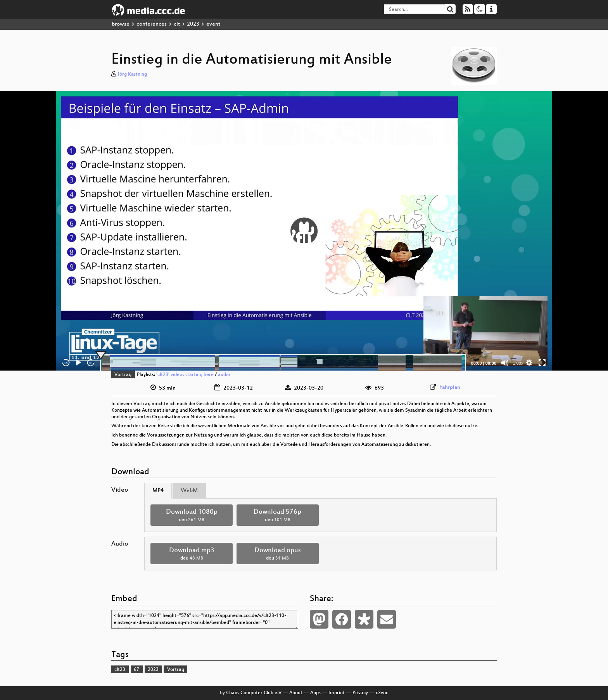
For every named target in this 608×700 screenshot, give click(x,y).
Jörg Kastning (132, 75)
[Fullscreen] (542, 363)
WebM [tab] (189, 491)
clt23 (120, 670)
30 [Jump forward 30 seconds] (91, 363)
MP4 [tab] (158, 491)
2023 (193, 24)
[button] (304, 231)
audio (224, 375)
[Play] (78, 363)
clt (177, 24)
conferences (152, 24)
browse (121, 24)
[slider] (283, 363)
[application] (304, 231)
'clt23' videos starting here (185, 375)
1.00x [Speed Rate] (518, 363)
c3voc (382, 693)
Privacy (360, 693)
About (296, 693)
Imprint (337, 693)
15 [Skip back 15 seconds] (66, 363)
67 (136, 670)
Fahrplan (450, 387)
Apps (315, 693)
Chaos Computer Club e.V (254, 693)
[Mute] (505, 363)
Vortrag (123, 375)
